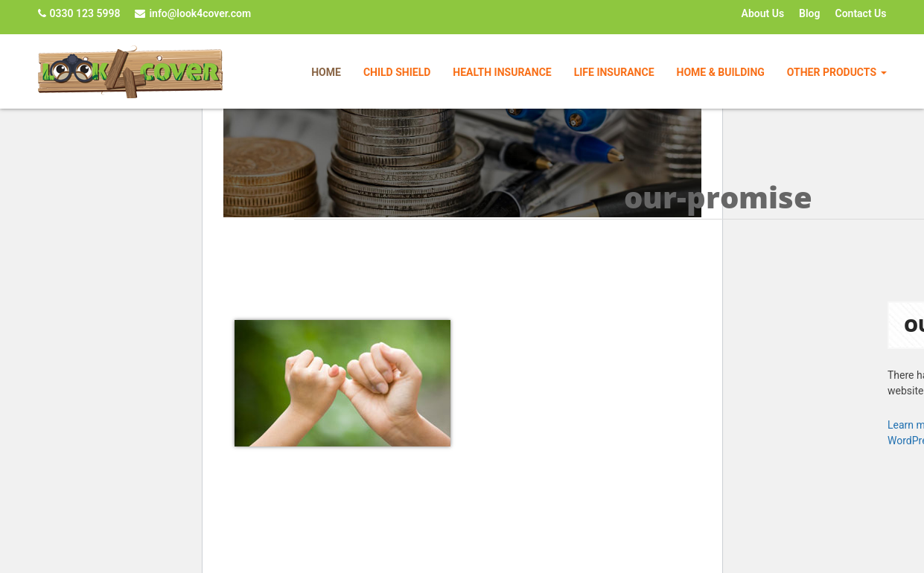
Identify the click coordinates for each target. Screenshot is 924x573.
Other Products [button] (837, 72)
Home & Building (721, 72)
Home (326, 72)
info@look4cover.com (193, 13)
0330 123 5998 (79, 13)
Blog (809, 13)
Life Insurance (614, 72)
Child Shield (397, 72)
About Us (763, 13)
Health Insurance (502, 72)
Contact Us (861, 13)
